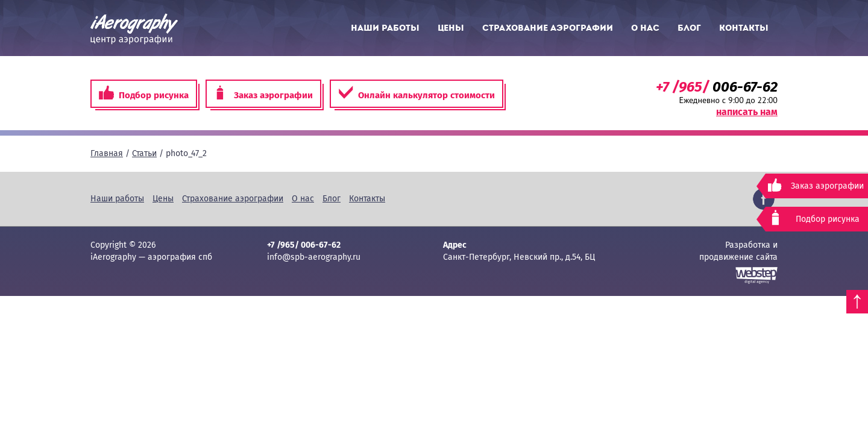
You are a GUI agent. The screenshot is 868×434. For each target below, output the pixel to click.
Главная (107, 153)
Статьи (144, 153)
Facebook (764, 199)
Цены (451, 28)
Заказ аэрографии (263, 93)
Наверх (857, 302)
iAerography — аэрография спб (134, 29)
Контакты (744, 28)
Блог (689, 28)
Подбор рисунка (144, 93)
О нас (645, 28)
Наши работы (385, 28)
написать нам (747, 112)
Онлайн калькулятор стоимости (417, 93)
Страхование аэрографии (548, 28)
